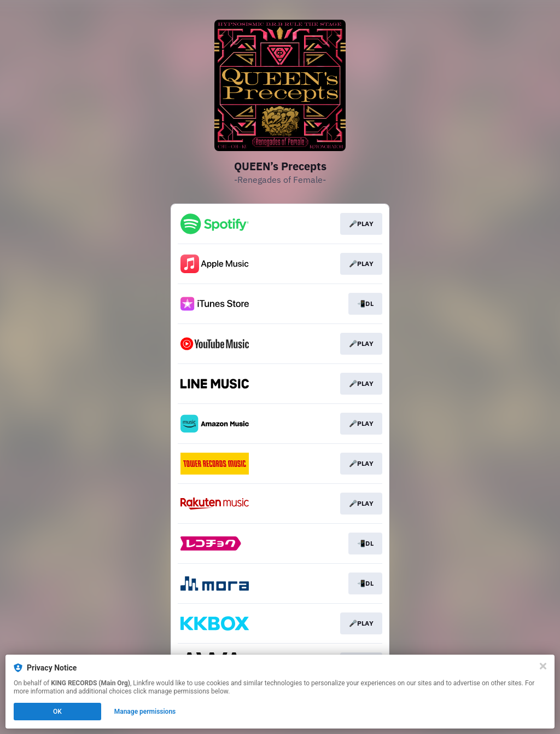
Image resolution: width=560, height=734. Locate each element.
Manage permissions (145, 712)
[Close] (543, 666)
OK (57, 712)
